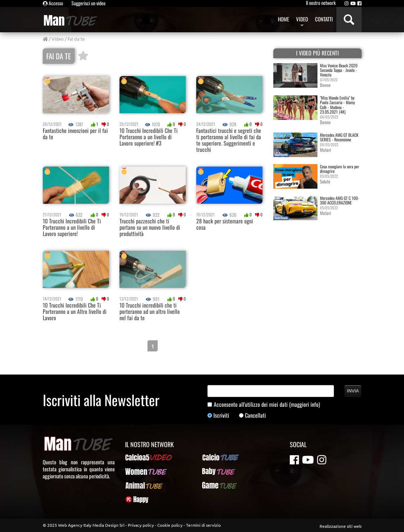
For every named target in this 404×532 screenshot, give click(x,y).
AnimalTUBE (138, 485)
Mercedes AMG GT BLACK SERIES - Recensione (339, 137)
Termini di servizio (203, 525)
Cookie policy (170, 525)
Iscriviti (221, 415)
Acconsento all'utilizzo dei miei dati (267, 405)
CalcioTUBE (214, 457)
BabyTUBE (212, 471)
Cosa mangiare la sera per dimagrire (340, 169)
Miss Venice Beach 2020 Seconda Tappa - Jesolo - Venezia (339, 70)
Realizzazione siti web (341, 526)
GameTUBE (213, 485)
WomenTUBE (138, 471)
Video (58, 39)
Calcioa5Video (140, 457)
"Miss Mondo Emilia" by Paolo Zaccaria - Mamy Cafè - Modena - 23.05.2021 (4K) (337, 105)
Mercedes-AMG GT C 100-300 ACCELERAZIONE (340, 200)
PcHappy (134, 499)
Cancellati (255, 415)
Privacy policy (141, 525)
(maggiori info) (304, 404)
